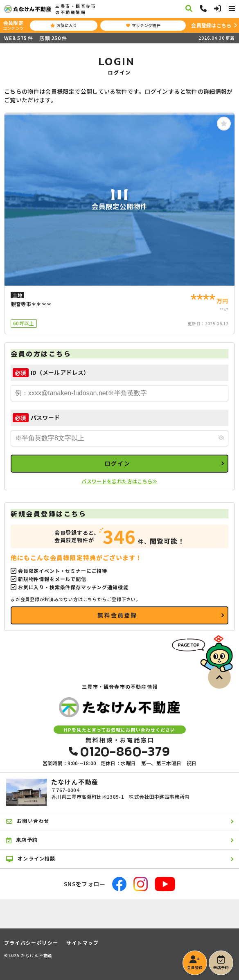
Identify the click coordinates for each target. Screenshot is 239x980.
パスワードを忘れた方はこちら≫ (119, 481)
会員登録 (195, 963)
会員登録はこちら (211, 25)
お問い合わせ (28, 821)
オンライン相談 (31, 858)
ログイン (118, 463)
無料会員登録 (117, 615)
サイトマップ (82, 943)
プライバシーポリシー (31, 943)
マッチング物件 (143, 25)
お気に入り (64, 25)
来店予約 (221, 963)
